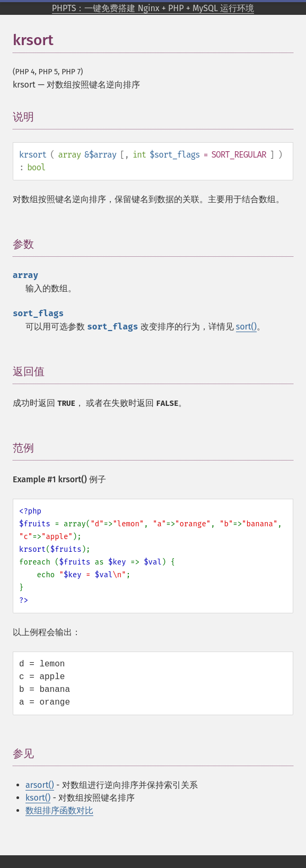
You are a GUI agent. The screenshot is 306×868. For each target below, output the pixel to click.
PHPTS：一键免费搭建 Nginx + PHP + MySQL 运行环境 (153, 8)
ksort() (38, 798)
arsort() (40, 785)
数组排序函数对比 (59, 810)
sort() (246, 327)
